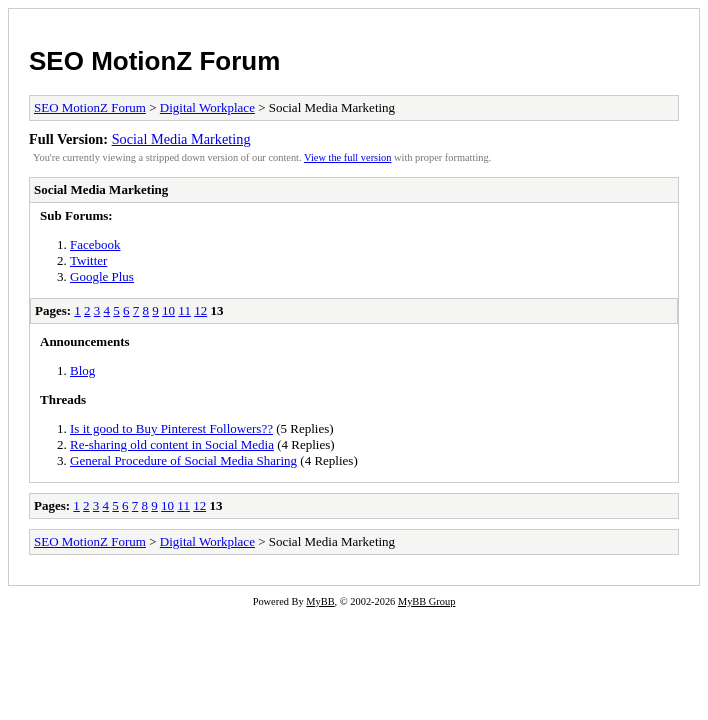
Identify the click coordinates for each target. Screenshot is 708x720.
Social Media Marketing (181, 139)
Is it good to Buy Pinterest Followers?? (171, 428)
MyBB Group (426, 601)
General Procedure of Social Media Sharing (183, 460)
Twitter (88, 260)
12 (200, 310)
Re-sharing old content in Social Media (172, 444)
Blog (82, 370)
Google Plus (102, 276)
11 (184, 310)
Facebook (95, 244)
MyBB (320, 601)
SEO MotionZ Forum (154, 61)
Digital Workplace (207, 107)
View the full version (347, 157)
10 (168, 310)
